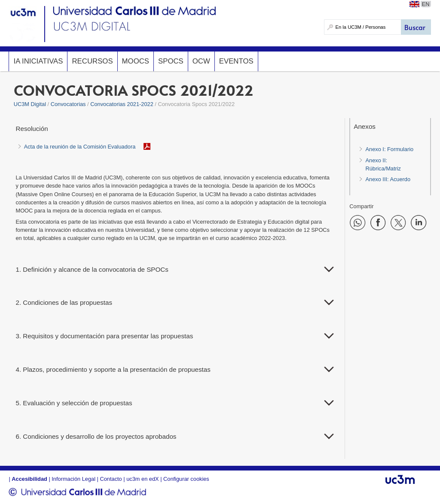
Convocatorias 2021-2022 (122, 104)
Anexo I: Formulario (389, 149)
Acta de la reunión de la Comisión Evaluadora (80, 147)
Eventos (236, 61)
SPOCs (171, 61)
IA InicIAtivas (38, 61)
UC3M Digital (30, 104)
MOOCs (136, 61)
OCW (201, 61)
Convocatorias (68, 104)
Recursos (92, 61)
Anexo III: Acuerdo (388, 179)
